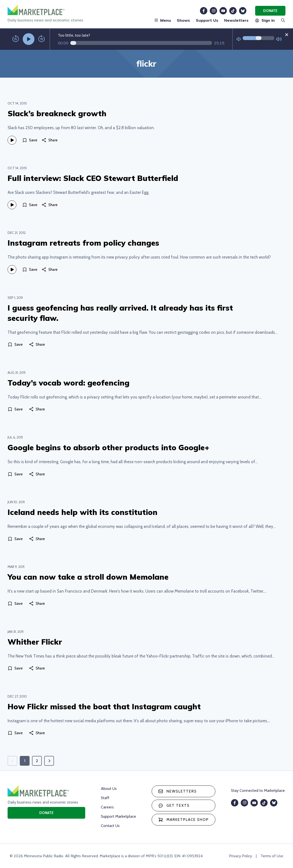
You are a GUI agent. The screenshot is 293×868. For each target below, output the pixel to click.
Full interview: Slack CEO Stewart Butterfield (93, 178)
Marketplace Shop (183, 820)
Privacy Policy (241, 856)
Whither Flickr (35, 642)
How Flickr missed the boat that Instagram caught (104, 706)
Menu (163, 20)
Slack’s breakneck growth (57, 113)
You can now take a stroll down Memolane (88, 577)
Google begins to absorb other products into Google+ (108, 447)
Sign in (265, 20)
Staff (105, 798)
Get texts (174, 805)
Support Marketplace (118, 816)
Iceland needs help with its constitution (83, 512)
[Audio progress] (141, 43)
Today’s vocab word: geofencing (68, 383)
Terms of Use (272, 856)
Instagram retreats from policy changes (83, 243)
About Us (109, 789)
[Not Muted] (239, 39)
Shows (183, 20)
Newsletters (236, 20)
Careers (107, 807)
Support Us (207, 20)
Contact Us (110, 826)
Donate (270, 11)
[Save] (30, 140)
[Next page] (49, 761)
